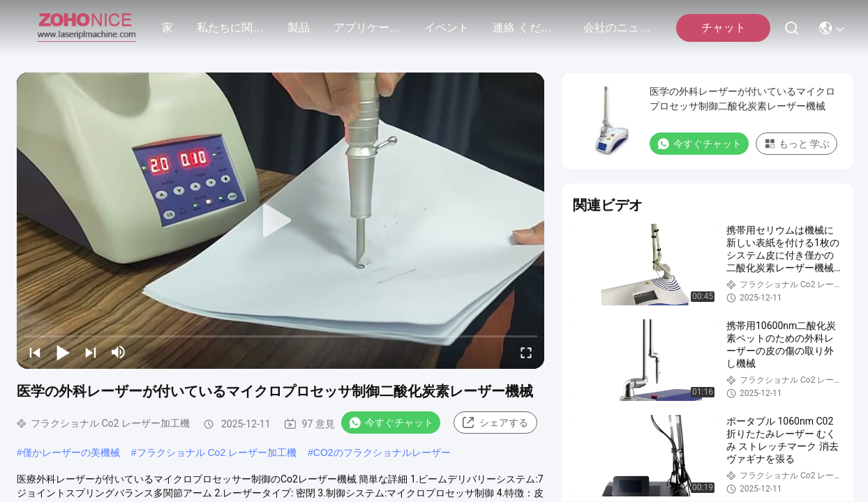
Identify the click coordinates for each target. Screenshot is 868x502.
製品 (299, 28)
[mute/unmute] (119, 352)
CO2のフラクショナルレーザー (382, 452)
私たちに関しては (230, 28)
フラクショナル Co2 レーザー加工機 (217, 452)
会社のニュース (617, 28)
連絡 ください (526, 28)
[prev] (35, 352)
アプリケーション (367, 28)
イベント (447, 28)
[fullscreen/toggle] (526, 352)
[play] (280, 221)
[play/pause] (63, 352)
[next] (91, 352)
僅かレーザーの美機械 (71, 452)
